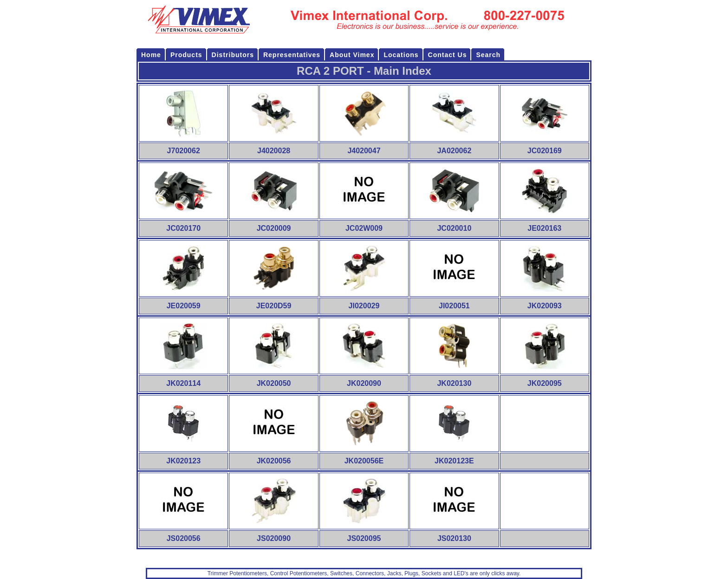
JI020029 (364, 306)
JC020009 (274, 228)
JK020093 (545, 306)
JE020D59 (274, 306)
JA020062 (454, 151)
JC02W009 (364, 228)
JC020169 (545, 151)
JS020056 (184, 538)
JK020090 (364, 383)
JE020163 (544, 228)
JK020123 (183, 461)
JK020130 (454, 383)
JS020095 (364, 538)
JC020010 (454, 228)
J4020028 (274, 151)
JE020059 (184, 306)
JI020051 (454, 306)
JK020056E (364, 461)
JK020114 (183, 383)
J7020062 (184, 151)
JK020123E (454, 461)
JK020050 (274, 383)
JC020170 (183, 228)
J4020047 (364, 151)
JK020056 (274, 461)
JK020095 (545, 383)
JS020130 (454, 538)
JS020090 (274, 538)
